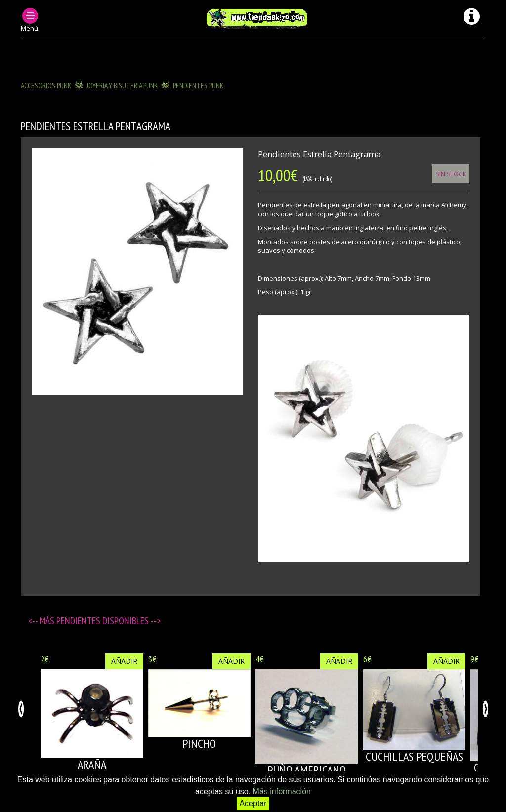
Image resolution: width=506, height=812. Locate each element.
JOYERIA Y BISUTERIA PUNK (122, 85)
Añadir (124, 661)
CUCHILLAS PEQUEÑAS (414, 756)
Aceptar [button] (253, 803)
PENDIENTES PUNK (198, 85)
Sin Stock (451, 174)
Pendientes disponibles (104, 621)
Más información (282, 792)
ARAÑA (92, 764)
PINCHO (199, 744)
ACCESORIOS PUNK (46, 85)
